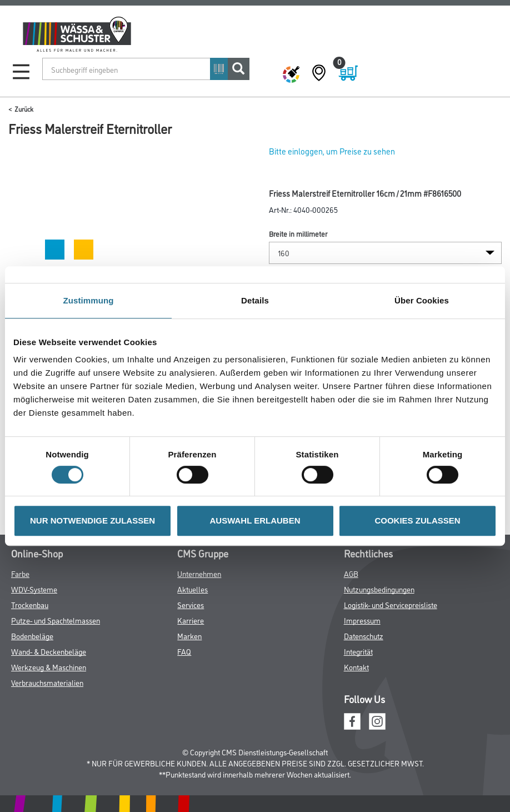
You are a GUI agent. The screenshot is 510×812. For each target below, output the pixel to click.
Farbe (20, 573)
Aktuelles (192, 589)
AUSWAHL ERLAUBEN (255, 520)
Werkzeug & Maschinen (49, 667)
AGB (351, 573)
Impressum (362, 620)
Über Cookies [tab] (422, 300)
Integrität (358, 651)
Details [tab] (255, 300)
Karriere (191, 620)
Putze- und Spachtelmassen (56, 620)
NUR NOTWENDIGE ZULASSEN (92, 520)
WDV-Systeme (34, 589)
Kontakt (356, 667)
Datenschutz (364, 636)
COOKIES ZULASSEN (417, 520)
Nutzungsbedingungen (379, 589)
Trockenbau (30, 604)
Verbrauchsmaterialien (47, 682)
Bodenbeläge (32, 636)
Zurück (24, 109)
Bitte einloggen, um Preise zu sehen (332, 151)
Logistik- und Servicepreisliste (391, 604)
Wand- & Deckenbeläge (49, 651)
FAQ (184, 651)
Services (191, 604)
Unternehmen (199, 573)
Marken (189, 636)
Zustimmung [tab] (89, 300)
